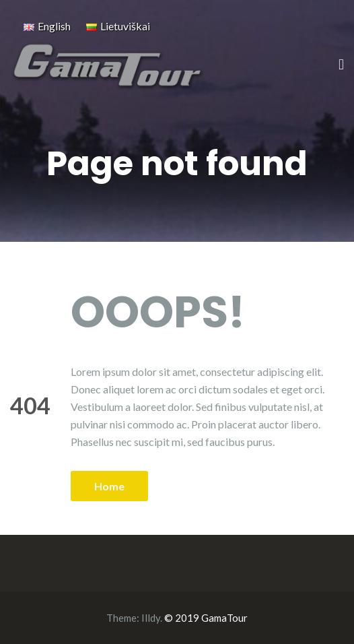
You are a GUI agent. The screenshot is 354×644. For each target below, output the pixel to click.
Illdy (151, 618)
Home (109, 486)
